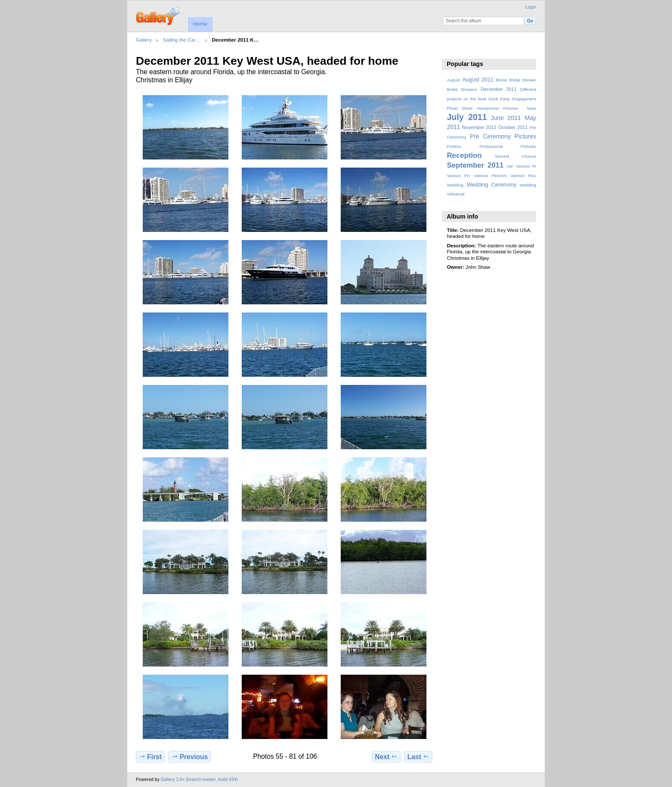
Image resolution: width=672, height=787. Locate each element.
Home (200, 24)
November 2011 (479, 127)
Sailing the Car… (182, 40)
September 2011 (475, 165)
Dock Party (499, 99)
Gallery (144, 40)
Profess (454, 146)
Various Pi (526, 166)
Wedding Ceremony (491, 185)
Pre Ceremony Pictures (503, 136)
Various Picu (523, 176)
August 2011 (478, 80)
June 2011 (506, 118)
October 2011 (513, 127)
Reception (464, 155)
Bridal (501, 80)
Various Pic (459, 176)
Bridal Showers (462, 89)
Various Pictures (490, 176)
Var (510, 166)
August (454, 80)
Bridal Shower (523, 80)
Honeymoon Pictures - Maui (506, 108)
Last (418, 757)
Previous (190, 757)
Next (386, 757)
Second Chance (516, 156)
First (150, 757)
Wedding (455, 185)
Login (531, 7)
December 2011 (498, 89)
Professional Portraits (508, 146)
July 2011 (467, 117)
